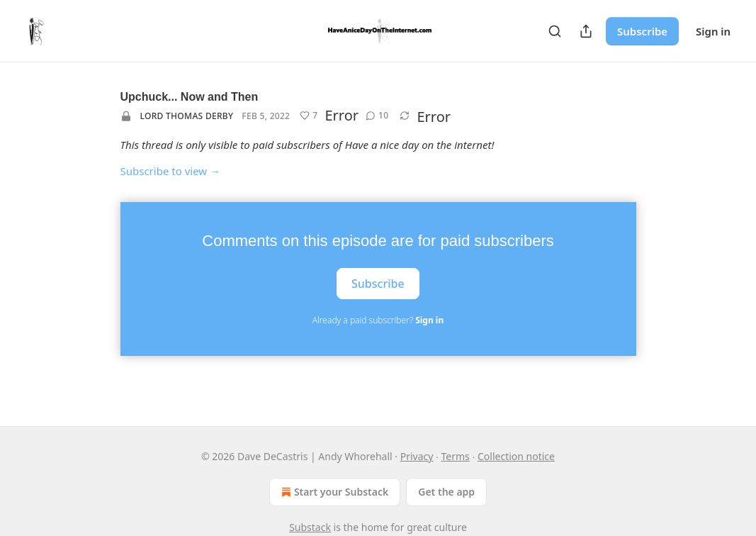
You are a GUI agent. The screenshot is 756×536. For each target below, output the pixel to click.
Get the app (446, 492)
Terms (456, 456)
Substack (310, 527)
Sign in (713, 31)
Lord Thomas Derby (187, 116)
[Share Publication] (586, 31)
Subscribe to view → (171, 171)
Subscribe (642, 31)
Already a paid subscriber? (378, 320)
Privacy (417, 456)
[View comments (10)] (377, 116)
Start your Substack (333, 492)
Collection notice (516, 456)
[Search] (555, 31)
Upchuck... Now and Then (190, 97)
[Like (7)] (309, 116)
